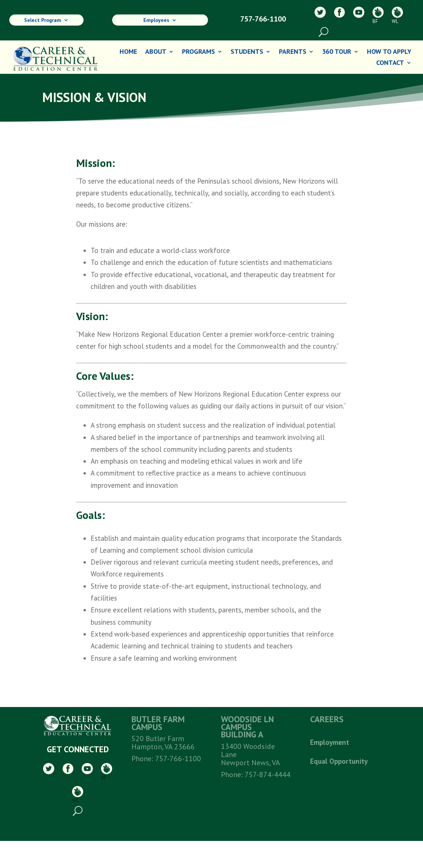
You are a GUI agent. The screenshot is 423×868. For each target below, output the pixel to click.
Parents (293, 52)
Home (128, 52)
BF (378, 16)
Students (247, 52)
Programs (199, 52)
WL (397, 16)
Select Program (43, 21)
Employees (156, 21)
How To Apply (389, 52)
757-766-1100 (263, 19)
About (156, 52)
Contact (390, 63)
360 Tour (337, 52)
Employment (330, 742)
